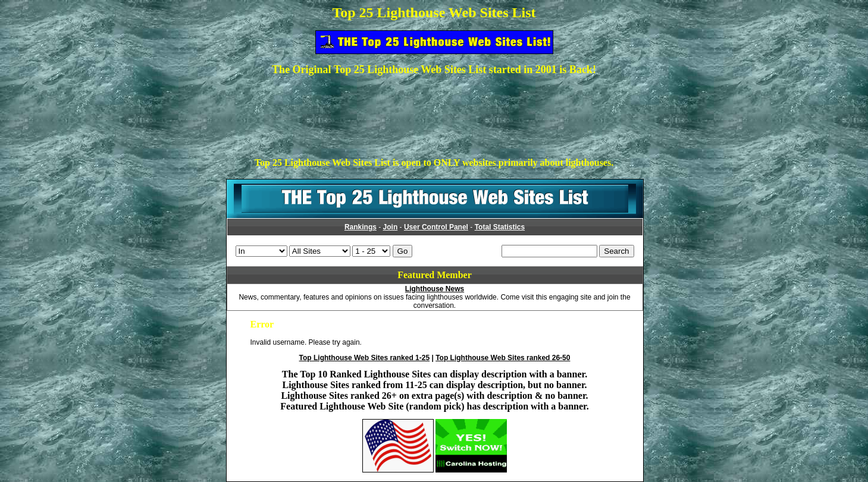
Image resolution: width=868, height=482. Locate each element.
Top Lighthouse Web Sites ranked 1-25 (365, 358)
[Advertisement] (434, 112)
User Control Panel (436, 227)
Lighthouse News (435, 289)
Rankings (361, 227)
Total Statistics (500, 227)
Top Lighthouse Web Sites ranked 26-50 (503, 358)
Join (391, 227)
